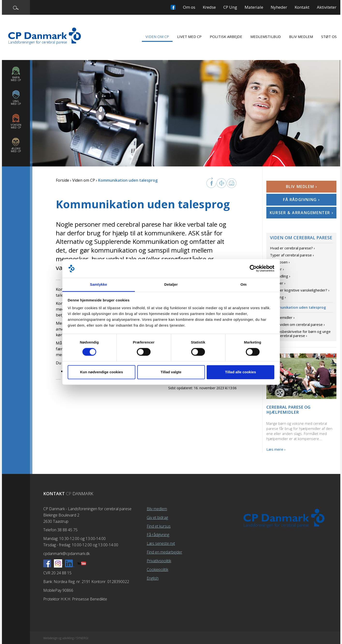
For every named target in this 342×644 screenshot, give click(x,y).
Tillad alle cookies (240, 372)
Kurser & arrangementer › (301, 213)
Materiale (254, 7)
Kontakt (302, 7)
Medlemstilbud (266, 37)
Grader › (277, 269)
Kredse (209, 7)
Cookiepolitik (157, 569)
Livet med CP (189, 37)
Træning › (278, 297)
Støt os (329, 37)
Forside (62, 180)
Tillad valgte (171, 372)
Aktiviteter (327, 7)
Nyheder (279, 7)
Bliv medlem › (302, 187)
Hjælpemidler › (282, 317)
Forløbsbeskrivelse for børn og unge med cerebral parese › (300, 333)
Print (232, 183)
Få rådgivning (158, 535)
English (153, 578)
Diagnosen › (280, 262)
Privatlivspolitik (159, 561)
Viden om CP (157, 37)
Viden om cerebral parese (301, 238)
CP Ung (230, 7)
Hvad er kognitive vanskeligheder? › (300, 290)
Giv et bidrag (157, 517)
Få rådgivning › (301, 200)
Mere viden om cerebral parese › (297, 324)
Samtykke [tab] (98, 284)
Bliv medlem (301, 37)
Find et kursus (159, 526)
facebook (211, 183)
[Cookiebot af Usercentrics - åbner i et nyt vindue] (253, 269)
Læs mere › (276, 449)
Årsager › (278, 283)
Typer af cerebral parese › (292, 255)
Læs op (221, 183)
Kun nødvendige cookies (102, 372)
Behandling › (280, 276)
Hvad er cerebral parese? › (292, 248)
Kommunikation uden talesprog (298, 307)
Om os (189, 7)
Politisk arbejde (226, 37)
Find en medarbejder (164, 552)
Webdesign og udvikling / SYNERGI (66, 638)
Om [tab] (244, 284)
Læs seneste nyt (161, 543)
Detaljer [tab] (171, 284)
